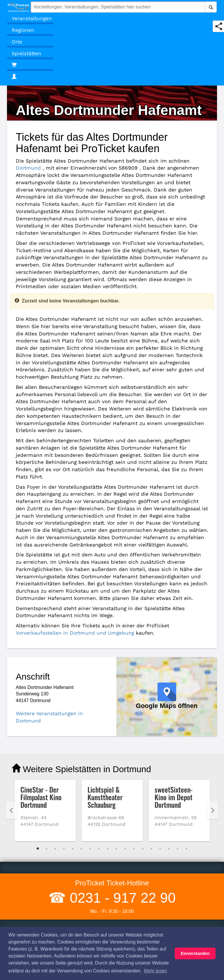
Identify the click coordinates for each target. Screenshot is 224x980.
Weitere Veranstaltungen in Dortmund (55, 626)
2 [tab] (46, 762)
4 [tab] (64, 762)
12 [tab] (134, 762)
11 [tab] (125, 762)
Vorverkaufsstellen (140, 856)
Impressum (23, 889)
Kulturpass (132, 881)
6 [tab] (81, 762)
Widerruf (20, 881)
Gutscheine (133, 902)
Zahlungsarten (136, 873)
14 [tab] (151, 762)
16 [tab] (169, 762)
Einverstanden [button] (195, 953)
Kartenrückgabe (137, 918)
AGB (17, 856)
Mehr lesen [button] (156, 971)
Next (212, 723)
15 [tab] (160, 762)
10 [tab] (116, 762)
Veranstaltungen (29, 18)
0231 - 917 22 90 (121, 811)
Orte (16, 42)
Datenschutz (25, 873)
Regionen (22, 30)
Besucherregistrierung (144, 926)
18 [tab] (186, 762)
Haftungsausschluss (33, 865)
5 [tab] (73, 762)
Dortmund (169, 160)
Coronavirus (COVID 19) (37, 905)
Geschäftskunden (139, 910)
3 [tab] (55, 762)
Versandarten (135, 865)
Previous (12, 723)
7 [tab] (90, 762)
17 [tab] (178, 762)
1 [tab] (38, 762)
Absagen (21, 897)
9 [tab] (108, 762)
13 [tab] (143, 762)
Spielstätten (24, 53)
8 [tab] (99, 762)
